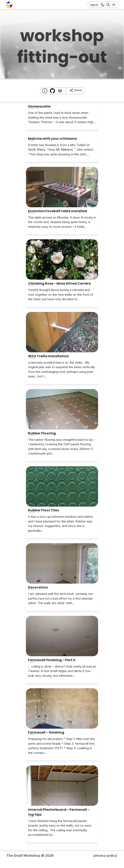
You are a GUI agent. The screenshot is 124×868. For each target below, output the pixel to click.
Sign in (94, 5)
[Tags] (60, 91)
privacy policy (105, 855)
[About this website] (45, 91)
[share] (76, 90)
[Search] (107, 5)
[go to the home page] (9, 5)
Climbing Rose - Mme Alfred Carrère (59, 283)
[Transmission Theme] (52, 91)
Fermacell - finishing (46, 732)
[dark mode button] (102, 5)
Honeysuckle (39, 106)
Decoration (38, 587)
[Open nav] (113, 5)
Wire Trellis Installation (49, 356)
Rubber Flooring (42, 433)
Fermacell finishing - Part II (52, 660)
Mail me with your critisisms (52, 139)
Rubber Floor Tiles (43, 510)
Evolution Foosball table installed (57, 211)
